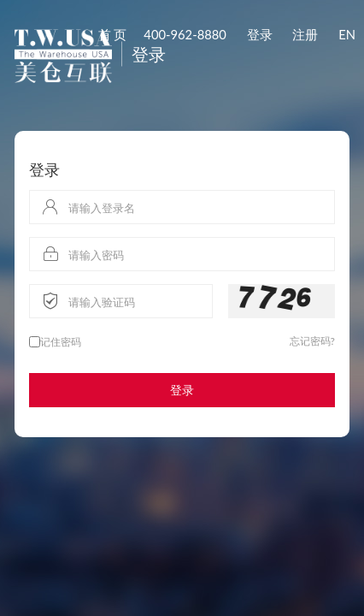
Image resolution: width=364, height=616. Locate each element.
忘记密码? (312, 341)
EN (347, 34)
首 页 (113, 34)
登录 (260, 34)
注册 (305, 34)
